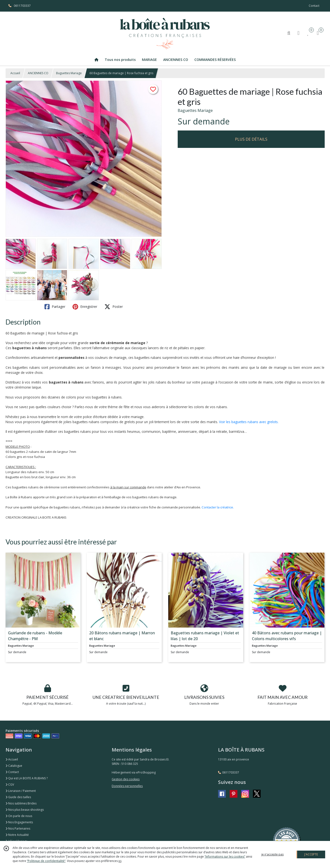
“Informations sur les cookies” (225, 857)
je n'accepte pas (272, 854)
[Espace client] (299, 33)
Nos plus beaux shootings (25, 810)
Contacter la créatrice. (218, 507)
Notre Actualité (17, 835)
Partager (55, 307)
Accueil (15, 73)
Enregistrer (85, 307)
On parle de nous (19, 816)
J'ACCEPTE (311, 854)
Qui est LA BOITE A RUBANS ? (27, 778)
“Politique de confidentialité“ (46, 861)
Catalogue (14, 766)
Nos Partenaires (18, 828)
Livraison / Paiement (21, 791)
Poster (114, 307)
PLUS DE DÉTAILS (251, 139)
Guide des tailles (18, 797)
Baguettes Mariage (69, 73)
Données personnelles (127, 786)
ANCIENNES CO (38, 73)
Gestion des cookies (126, 779)
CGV (10, 785)
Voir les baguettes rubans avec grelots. (249, 422)
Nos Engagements (19, 822)
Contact (314, 6)
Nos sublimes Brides (21, 803)
